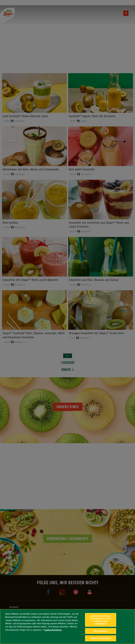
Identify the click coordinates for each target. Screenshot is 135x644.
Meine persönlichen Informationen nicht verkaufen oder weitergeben (101, 620)
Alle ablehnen (101, 631)
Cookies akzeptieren (101, 638)
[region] (67, 627)
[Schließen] (131, 626)
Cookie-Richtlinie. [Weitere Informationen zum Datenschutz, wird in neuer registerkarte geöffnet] (53, 630)
